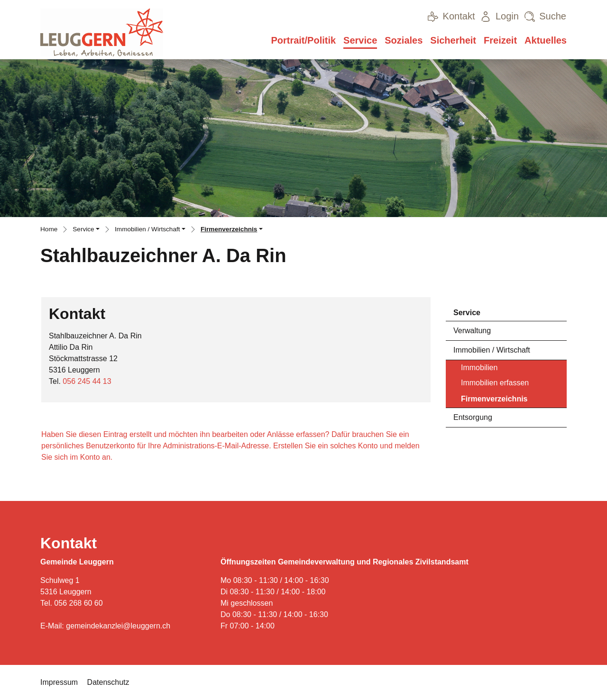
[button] (86, 230)
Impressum (59, 682)
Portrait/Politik (303, 40)
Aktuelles (546, 40)
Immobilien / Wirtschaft (492, 350)
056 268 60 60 (78, 603)
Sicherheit (453, 40)
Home (49, 229)
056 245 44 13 (87, 381)
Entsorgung (473, 417)
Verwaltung (472, 331)
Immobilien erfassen (495, 383)
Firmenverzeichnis (494, 401)
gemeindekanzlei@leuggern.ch (118, 626)
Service (360, 40)
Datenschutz (108, 682)
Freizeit (500, 40)
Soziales (404, 40)
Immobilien (479, 368)
